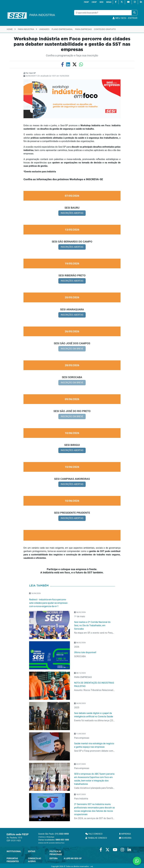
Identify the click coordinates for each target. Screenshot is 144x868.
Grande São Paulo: (54, 835)
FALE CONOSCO (94, 834)
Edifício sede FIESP (18, 834)
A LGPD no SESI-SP (73, 858)
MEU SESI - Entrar (125, 18)
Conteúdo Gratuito (105, 29)
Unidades (44, 29)
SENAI (109, 2)
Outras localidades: (54, 841)
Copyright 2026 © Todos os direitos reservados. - (72, 866)
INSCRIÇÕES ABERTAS (72, 213)
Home (11, 29)
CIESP (94, 2)
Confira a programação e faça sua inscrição (72, 55)
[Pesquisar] (103, 13)
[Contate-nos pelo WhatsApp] (137, 861)
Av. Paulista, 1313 (14, 838)
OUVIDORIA (125, 838)
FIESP (86, 2)
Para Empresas (83, 29)
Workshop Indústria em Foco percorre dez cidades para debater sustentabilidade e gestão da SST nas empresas (72, 44)
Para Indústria (27, 29)
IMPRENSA (125, 834)
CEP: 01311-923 (14, 841)
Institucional (14, 851)
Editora (54, 858)
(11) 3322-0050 (62, 834)
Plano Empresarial (62, 29)
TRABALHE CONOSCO (96, 838)
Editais (32, 851)
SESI (101, 2)
